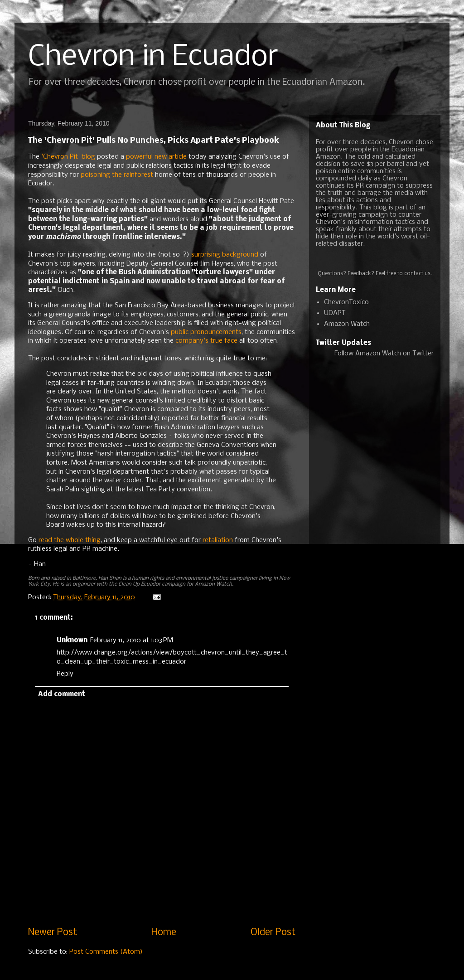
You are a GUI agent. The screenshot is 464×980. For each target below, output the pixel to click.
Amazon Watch (347, 324)
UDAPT (335, 313)
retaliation (218, 540)
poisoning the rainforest (117, 175)
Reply (65, 674)
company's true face (206, 341)
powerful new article (156, 157)
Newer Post (53, 933)
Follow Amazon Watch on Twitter (384, 354)
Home (164, 933)
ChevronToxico (346, 302)
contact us (417, 274)
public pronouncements (206, 332)
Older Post (273, 933)
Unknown (72, 640)
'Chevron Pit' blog (68, 157)
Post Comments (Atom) (106, 952)
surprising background (225, 255)
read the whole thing (70, 540)
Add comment (62, 694)
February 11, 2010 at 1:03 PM (132, 640)
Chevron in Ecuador (153, 57)
